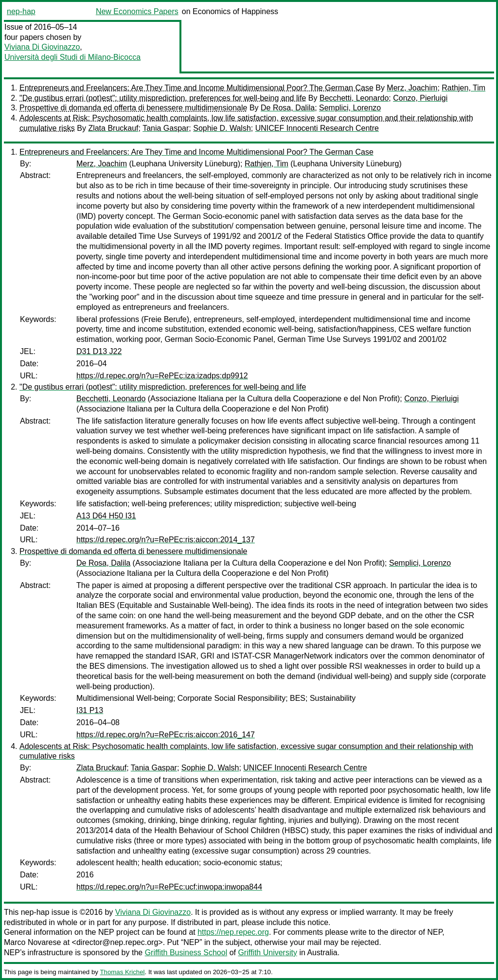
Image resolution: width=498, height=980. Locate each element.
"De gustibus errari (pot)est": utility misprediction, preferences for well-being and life (163, 98)
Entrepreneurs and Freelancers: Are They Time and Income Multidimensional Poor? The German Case (196, 88)
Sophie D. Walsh (222, 128)
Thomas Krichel (122, 972)
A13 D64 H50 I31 (106, 516)
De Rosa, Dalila (288, 108)
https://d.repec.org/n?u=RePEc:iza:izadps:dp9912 (162, 376)
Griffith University (267, 953)
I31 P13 (90, 710)
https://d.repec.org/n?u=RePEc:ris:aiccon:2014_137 (166, 540)
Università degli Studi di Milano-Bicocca (72, 57)
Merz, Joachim (412, 88)
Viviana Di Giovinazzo (42, 47)
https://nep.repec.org (233, 932)
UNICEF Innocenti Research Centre (317, 128)
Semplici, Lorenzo (350, 108)
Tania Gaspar (166, 128)
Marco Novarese (32, 942)
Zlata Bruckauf (113, 128)
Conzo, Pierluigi (420, 98)
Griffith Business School (186, 953)
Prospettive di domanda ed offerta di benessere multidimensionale (133, 108)
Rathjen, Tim (463, 88)
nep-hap (21, 11)
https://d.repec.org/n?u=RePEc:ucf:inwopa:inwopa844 (169, 887)
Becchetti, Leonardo (354, 98)
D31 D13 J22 (99, 351)
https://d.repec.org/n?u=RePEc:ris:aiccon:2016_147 (166, 735)
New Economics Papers (137, 11)
